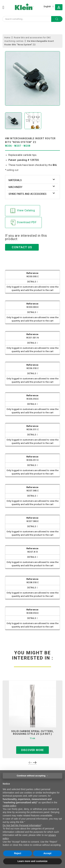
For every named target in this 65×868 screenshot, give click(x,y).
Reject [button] (18, 853)
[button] (59, 7)
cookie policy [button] (9, 806)
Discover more (32, 750)
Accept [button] (47, 853)
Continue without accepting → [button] (32, 776)
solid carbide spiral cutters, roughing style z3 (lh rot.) (32, 733)
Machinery (15, 187)
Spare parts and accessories (28, 194)
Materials (15, 180)
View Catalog (23, 211)
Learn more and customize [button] (32, 861)
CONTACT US (22, 247)
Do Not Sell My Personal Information (22, 825)
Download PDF (23, 223)
